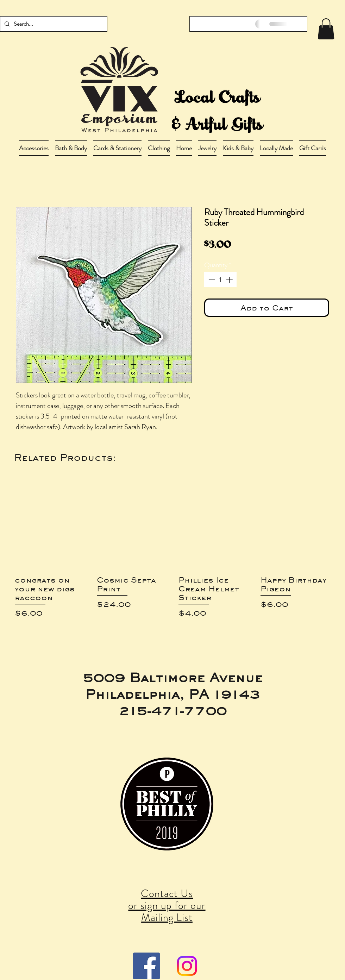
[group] (172, 556)
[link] (326, 29)
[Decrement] (211, 280)
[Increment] (230, 280)
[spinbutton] (221, 280)
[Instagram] (187, 966)
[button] (71, 148)
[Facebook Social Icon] (146, 966)
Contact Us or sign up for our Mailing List (167, 905)
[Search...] (53, 24)
